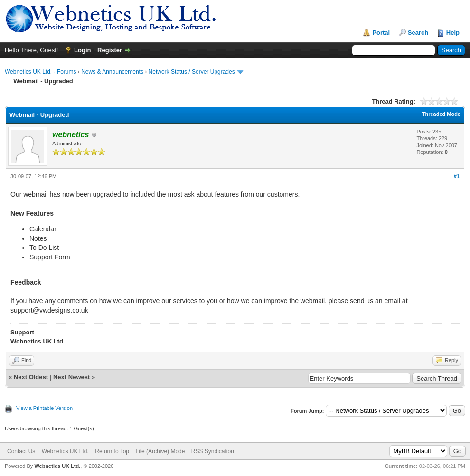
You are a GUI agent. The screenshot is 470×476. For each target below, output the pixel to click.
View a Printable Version (44, 408)
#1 (457, 176)
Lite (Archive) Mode (160, 451)
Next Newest (71, 377)
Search (418, 33)
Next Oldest (31, 377)
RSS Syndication (213, 451)
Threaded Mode (441, 114)
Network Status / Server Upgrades (192, 72)
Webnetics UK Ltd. (65, 451)
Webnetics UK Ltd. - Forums (41, 72)
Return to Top (112, 451)
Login (82, 50)
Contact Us (21, 451)
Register (110, 50)
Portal (381, 33)
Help (453, 33)
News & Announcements (112, 72)
